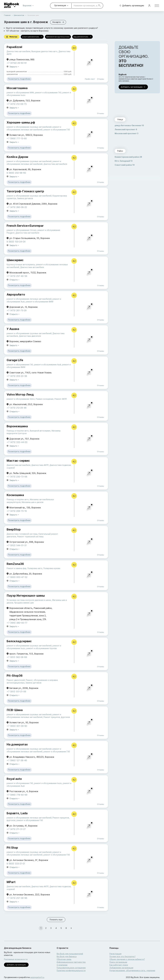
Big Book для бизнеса (67, 956)
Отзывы (101, 79)
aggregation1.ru (37, 977)
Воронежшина (17, 426)
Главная (7, 15)
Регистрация (115, 954)
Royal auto (14, 779)
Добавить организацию (131, 6)
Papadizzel (14, 47)
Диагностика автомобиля (18, 51)
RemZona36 (15, 564)
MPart (11, 882)
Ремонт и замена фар (16, 568)
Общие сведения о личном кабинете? (127, 959)
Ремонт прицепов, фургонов (57, 717)
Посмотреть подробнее (19, 79)
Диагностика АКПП (40, 465)
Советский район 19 (125, 165)
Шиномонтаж (19, 15)
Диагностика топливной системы (22, 534)
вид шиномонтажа (82, 37)
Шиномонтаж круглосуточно (58, 37)
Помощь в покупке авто (18, 431)
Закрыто (14, 67)
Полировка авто (35, 568)
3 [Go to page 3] (51, 928)
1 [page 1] (41, 928)
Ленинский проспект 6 (126, 129)
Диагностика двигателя (30, 336)
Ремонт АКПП (61, 399)
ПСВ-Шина (15, 710)
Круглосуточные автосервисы (21, 265)
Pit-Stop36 (15, 676)
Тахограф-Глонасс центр (25, 191)
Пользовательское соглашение (71, 968)
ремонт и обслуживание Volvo (21, 399)
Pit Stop (12, 848)
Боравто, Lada (17, 813)
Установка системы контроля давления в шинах (29, 600)
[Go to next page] (71, 928)
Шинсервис (15, 260)
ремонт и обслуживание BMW (40, 302)
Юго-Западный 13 (124, 161)
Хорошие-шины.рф (21, 122)
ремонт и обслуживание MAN (20, 92)
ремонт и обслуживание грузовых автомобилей (29, 127)
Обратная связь (64, 959)
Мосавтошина (17, 88)
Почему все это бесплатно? (123, 956)
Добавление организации (121, 968)
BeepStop (14, 529)
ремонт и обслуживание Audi (48, 365)
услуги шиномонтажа (32, 37)
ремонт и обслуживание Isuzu (48, 783)
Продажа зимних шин (24, 603)
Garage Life (15, 360)
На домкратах (17, 744)
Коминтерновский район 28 (128, 157)
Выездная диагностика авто (44, 51)
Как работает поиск (119, 965)
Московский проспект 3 (126, 133)
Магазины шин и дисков (33, 502)
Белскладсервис (19, 641)
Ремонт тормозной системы (30, 537)
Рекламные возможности (16, 959)
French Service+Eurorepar (25, 226)
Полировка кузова (52, 568)
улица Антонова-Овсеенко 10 (129, 125)
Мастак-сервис (18, 461)
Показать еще (56, 920)
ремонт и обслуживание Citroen (22, 230)
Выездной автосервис (40, 431)
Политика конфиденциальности (71, 970)
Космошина (15, 495)
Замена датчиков (25, 198)
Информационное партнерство (71, 962)
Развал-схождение (45, 399)
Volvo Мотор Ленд (20, 394)
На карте (58, 22)
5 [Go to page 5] (61, 928)
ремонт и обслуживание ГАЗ (48, 92)
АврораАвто (16, 294)
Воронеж (29, 6)
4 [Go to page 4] (56, 928)
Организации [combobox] (60, 5)
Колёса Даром (17, 157)
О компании (62, 965)
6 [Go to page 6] (66, 928)
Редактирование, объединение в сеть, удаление (132, 970)
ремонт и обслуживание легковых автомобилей (29, 299)
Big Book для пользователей (70, 954)
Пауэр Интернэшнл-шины (26, 596)
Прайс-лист (90, 79)
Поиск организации (118, 962)
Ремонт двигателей (16, 680)
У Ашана (13, 329)
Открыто (15, 280)
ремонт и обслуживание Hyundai (41, 648)
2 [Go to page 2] (46, 928)
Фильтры (12, 37)
